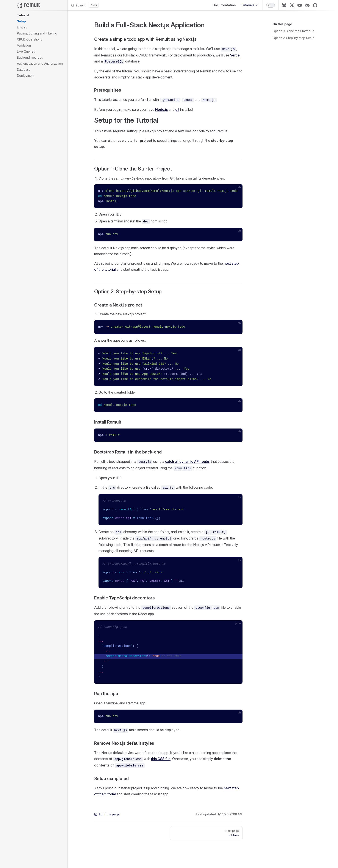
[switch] (271, 5)
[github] (315, 5)
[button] (41, 15)
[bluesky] (284, 5)
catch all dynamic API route (187, 461)
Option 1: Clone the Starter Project (295, 31)
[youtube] (300, 5)
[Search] (85, 5)
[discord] (307, 5)
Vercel (235, 55)
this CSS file (161, 759)
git (177, 109)
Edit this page (107, 814)
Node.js (161, 109)
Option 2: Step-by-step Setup (294, 38)
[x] (292, 5)
